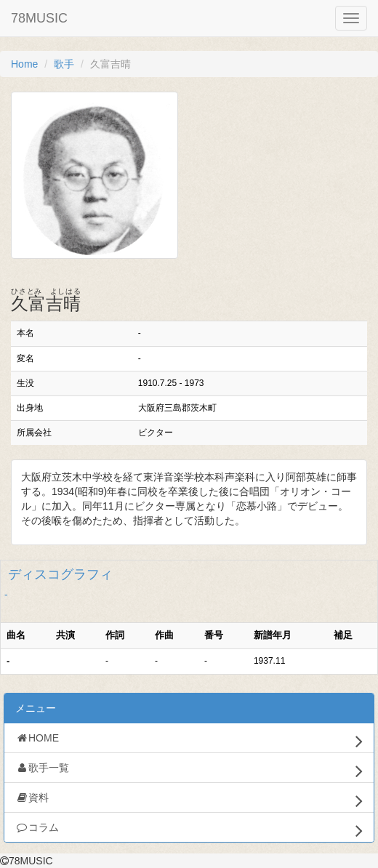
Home (24, 64)
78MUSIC (39, 18)
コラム (189, 830)
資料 (189, 800)
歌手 (64, 64)
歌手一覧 (189, 771)
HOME (189, 741)
